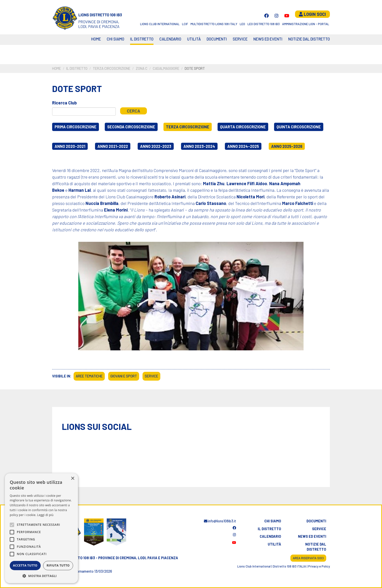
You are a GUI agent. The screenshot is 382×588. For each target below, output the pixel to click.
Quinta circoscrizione (299, 127)
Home (96, 39)
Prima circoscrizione (76, 127)
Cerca (134, 111)
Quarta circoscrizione (243, 127)
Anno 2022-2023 (156, 146)
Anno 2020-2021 (70, 146)
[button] (41, 576)
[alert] (41, 528)
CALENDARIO (170, 39)
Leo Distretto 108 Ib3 (264, 24)
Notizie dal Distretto (309, 39)
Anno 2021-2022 (113, 146)
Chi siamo (115, 39)
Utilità (194, 39)
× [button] (72, 479)
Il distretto (142, 39)
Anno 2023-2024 (199, 146)
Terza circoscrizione (112, 68)
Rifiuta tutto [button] (58, 565)
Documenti (217, 39)
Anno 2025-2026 (287, 146)
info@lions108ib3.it (220, 521)
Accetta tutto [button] (25, 565)
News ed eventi (268, 39)
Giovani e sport (124, 376)
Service (240, 39)
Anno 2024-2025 (243, 146)
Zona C (142, 68)
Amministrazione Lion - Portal (306, 24)
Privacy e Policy (319, 566)
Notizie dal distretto (316, 547)
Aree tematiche (89, 376)
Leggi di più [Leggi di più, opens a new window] (45, 515)
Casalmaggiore (166, 68)
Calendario (270, 536)
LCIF (185, 24)
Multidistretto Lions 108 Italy (214, 24)
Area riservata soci (308, 558)
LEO (242, 24)
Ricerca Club (64, 103)
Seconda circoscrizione (131, 127)
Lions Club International (160, 24)
